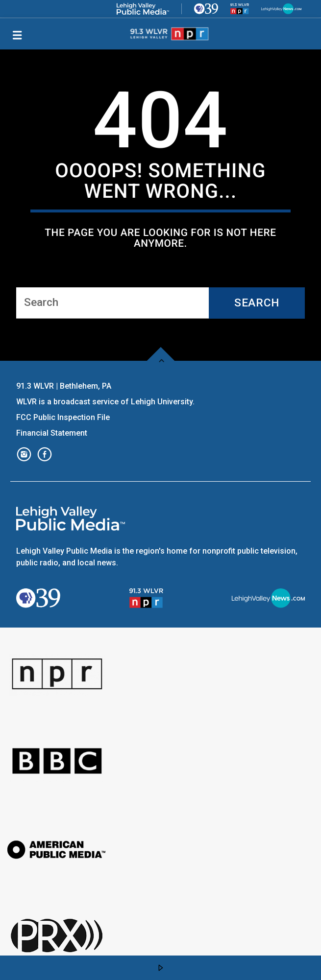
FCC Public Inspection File (63, 417)
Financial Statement (53, 433)
